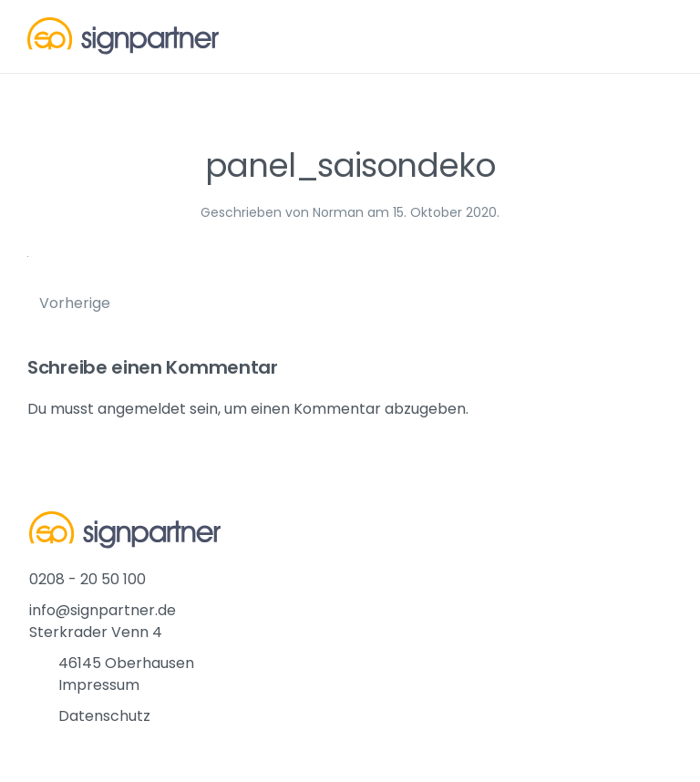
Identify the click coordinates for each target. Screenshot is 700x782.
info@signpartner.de (103, 610)
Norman (338, 212)
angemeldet (142, 409)
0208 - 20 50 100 (87, 579)
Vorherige (75, 303)
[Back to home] (123, 36)
